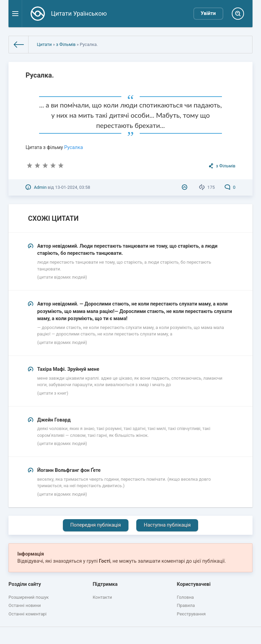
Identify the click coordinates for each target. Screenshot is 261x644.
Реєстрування (191, 614)
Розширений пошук (29, 597)
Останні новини (25, 605)
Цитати (44, 44)
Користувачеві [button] (194, 584)
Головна (185, 597)
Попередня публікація (96, 525)
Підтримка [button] (105, 584)
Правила (186, 605)
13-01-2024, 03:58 (73, 187)
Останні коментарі (28, 614)
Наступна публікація (167, 525)
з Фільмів (66, 44)
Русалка (74, 147)
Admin (40, 187)
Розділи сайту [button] (25, 584)
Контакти (102, 597)
